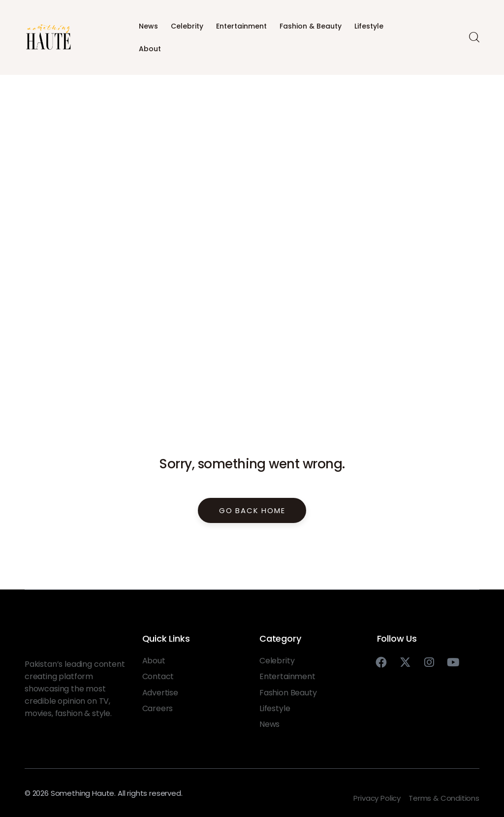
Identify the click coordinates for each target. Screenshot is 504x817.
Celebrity (187, 26)
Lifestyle (369, 26)
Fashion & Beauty (311, 26)
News (148, 26)
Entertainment (241, 26)
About (150, 49)
